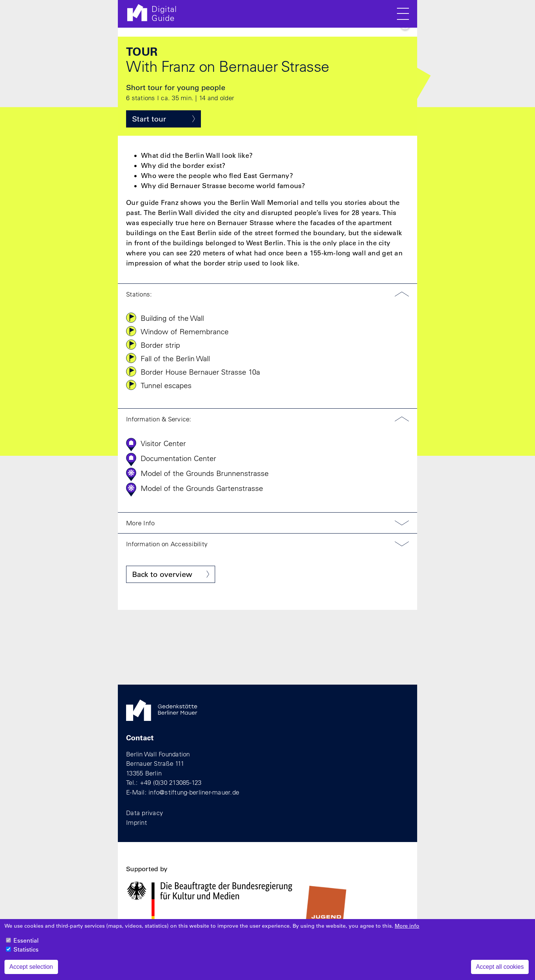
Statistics (26, 954)
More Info (140, 523)
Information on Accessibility (167, 544)
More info (407, 931)
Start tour (149, 119)
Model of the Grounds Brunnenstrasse (205, 473)
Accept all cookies (500, 972)
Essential (26, 945)
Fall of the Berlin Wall (175, 358)
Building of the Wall (172, 318)
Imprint (137, 822)
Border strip (160, 345)
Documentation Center (178, 458)
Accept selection (31, 972)
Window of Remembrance (185, 331)
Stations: (139, 294)
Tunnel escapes (166, 385)
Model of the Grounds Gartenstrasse (202, 488)
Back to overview (162, 574)
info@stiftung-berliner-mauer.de (194, 792)
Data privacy (145, 813)
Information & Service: (159, 419)
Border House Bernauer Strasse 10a (200, 372)
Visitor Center (163, 443)
